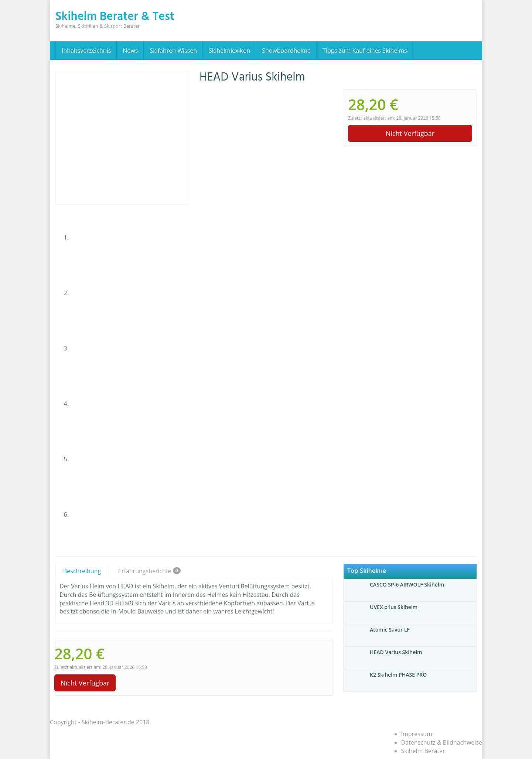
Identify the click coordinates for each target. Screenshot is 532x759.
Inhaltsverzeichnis (86, 51)
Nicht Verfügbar (410, 133)
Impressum (417, 734)
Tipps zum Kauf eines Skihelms (365, 51)
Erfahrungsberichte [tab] (149, 571)
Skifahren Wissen (173, 51)
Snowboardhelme (286, 51)
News (130, 51)
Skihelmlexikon (229, 51)
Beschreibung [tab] (82, 571)
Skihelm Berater (423, 751)
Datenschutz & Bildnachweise (442, 742)
